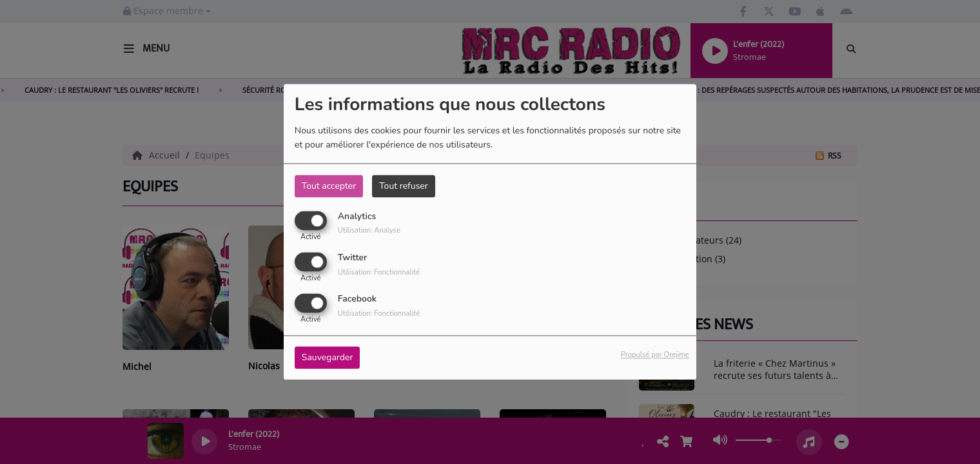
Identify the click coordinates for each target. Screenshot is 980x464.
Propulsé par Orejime (655, 355)
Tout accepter (329, 186)
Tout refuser (404, 186)
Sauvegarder (328, 358)
